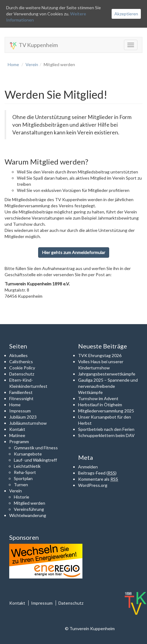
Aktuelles (18, 355)
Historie (22, 497)
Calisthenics (21, 362)
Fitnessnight (21, 398)
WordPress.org (93, 485)
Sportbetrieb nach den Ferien (106, 429)
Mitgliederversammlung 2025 (106, 411)
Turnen (21, 485)
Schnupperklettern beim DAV (106, 435)
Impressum (20, 411)
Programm (19, 441)
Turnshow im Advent (98, 398)
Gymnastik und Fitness (36, 448)
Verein (32, 64)
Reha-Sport (25, 472)
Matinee (17, 435)
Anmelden (88, 467)
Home (13, 64)
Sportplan (23, 478)
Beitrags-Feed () (97, 473)
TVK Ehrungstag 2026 (100, 355)
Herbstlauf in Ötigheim (100, 405)
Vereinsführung (29, 509)
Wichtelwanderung (28, 515)
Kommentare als (98, 479)
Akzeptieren (126, 14)
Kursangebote (28, 454)
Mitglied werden (30, 503)
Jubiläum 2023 (23, 417)
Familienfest (21, 392)
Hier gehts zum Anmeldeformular (74, 252)
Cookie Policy (22, 368)
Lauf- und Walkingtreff (35, 460)
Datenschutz (22, 374)
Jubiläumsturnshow (28, 423)
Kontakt (17, 429)
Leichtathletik (27, 466)
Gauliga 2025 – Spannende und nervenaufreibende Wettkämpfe (108, 386)
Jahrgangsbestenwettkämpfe (107, 374)
